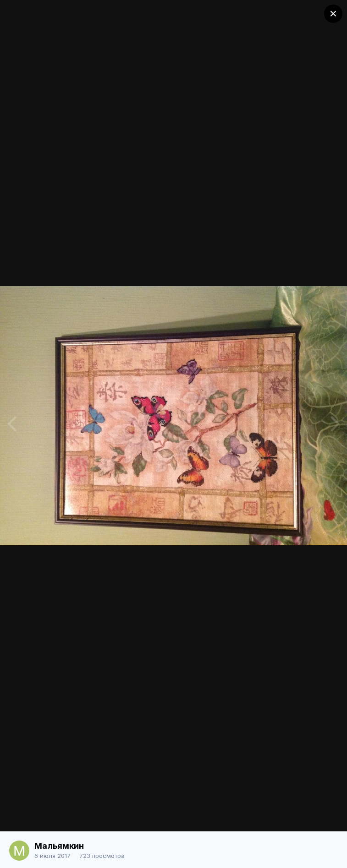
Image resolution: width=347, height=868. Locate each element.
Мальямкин (59, 846)
